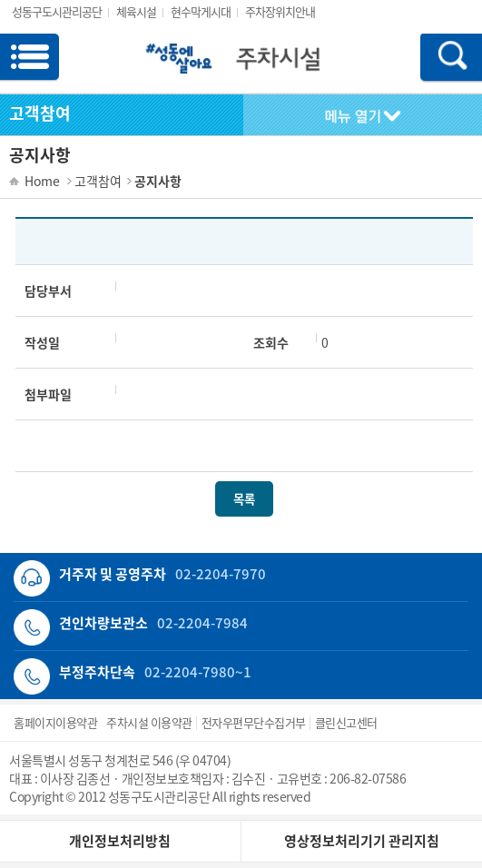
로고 (240, 68)
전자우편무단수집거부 (254, 722)
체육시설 (136, 12)
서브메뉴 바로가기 (0, 0)
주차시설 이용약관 (149, 722)
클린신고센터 (346, 722)
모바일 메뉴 (30, 59)
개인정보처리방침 (120, 841)
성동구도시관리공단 (57, 12)
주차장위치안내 (280, 12)
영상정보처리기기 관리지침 (362, 841)
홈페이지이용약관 (55, 722)
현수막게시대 (201, 12)
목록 (244, 499)
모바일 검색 (445, 59)
